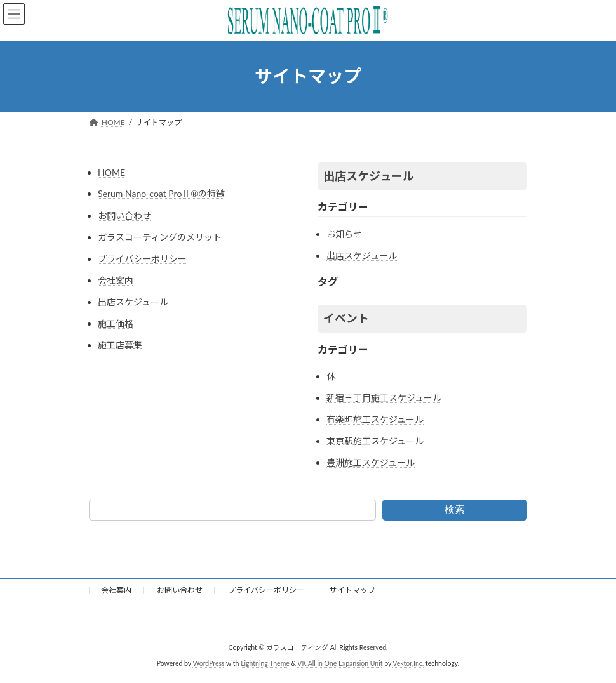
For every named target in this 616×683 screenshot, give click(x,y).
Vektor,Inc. (408, 663)
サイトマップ (352, 590)
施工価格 (116, 323)
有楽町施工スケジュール (375, 419)
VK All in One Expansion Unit (340, 663)
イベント (346, 318)
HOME (111, 172)
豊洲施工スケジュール (371, 462)
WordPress (208, 663)
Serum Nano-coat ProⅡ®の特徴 (161, 193)
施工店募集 (120, 345)
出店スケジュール (133, 302)
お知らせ (344, 234)
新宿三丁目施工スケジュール (384, 398)
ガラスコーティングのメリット (160, 237)
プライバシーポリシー (142, 259)
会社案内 (116, 280)
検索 (455, 509)
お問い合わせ (124, 216)
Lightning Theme (265, 663)
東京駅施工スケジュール (375, 441)
